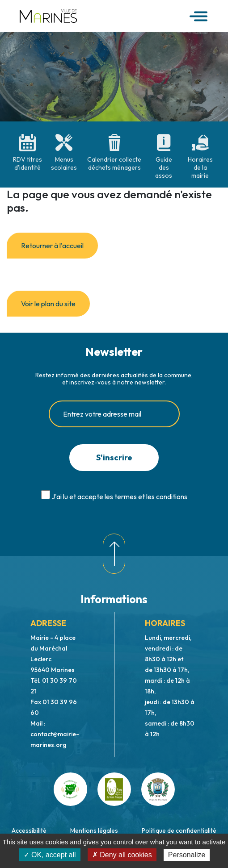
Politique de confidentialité (179, 830)
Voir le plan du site (48, 304)
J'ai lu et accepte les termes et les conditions (119, 497)
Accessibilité (29, 830)
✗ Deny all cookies (122, 855)
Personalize (187, 855)
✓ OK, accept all (50, 855)
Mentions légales (94, 830)
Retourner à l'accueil (52, 246)
